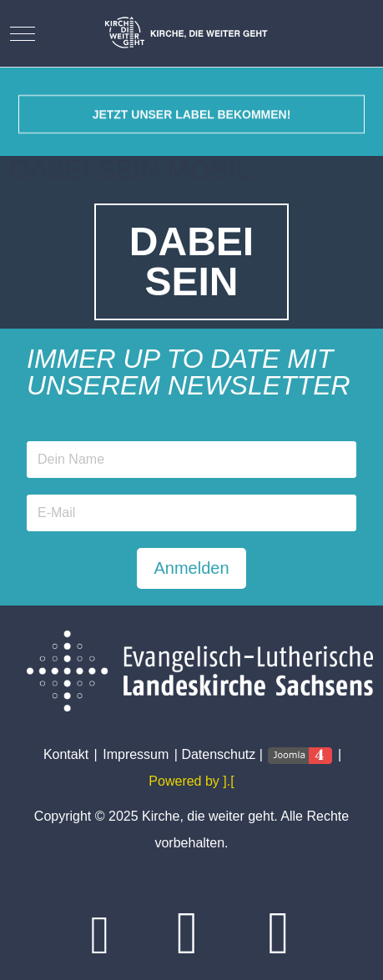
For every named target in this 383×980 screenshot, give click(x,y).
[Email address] (191, 513)
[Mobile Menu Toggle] (23, 33)
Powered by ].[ (191, 781)
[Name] (191, 460)
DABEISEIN (191, 261)
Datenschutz (218, 754)
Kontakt (66, 754)
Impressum (136, 754)
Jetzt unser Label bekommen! (192, 122)
